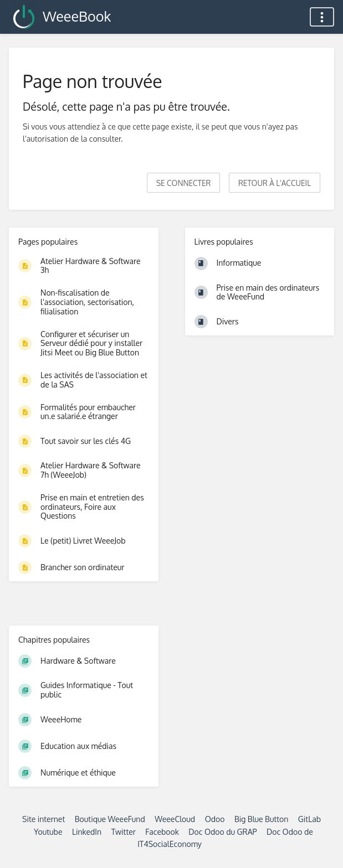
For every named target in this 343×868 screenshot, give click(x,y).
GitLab (309, 819)
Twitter (124, 832)
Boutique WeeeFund (110, 819)
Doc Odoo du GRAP (222, 832)
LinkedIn (87, 832)
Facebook (162, 832)
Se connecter (184, 183)
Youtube (48, 832)
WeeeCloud (175, 819)
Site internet (43, 819)
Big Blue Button (261, 819)
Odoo (215, 819)
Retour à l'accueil (275, 183)
